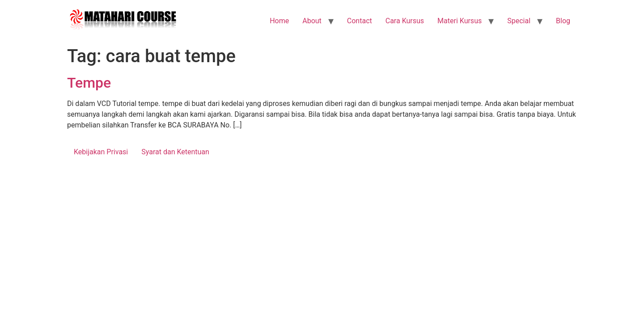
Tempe (89, 83)
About (312, 21)
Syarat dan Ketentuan (175, 152)
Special (519, 21)
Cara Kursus (405, 21)
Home (279, 21)
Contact (360, 21)
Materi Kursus (460, 21)
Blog (563, 21)
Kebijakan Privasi (101, 152)
